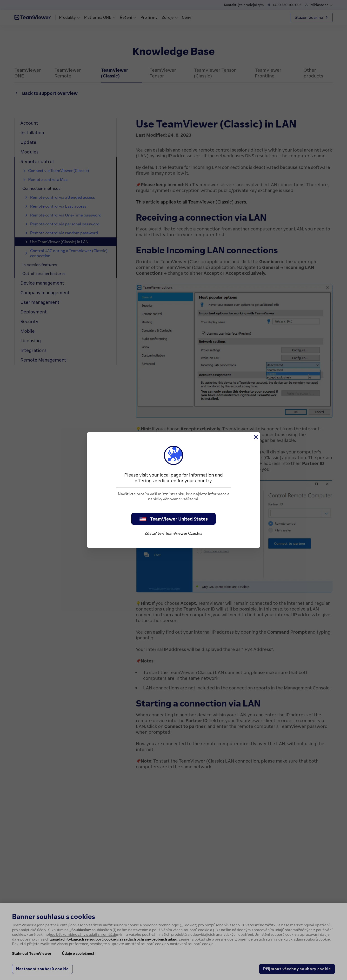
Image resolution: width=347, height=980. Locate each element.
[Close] (255, 437)
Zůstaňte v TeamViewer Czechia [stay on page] (173, 533)
